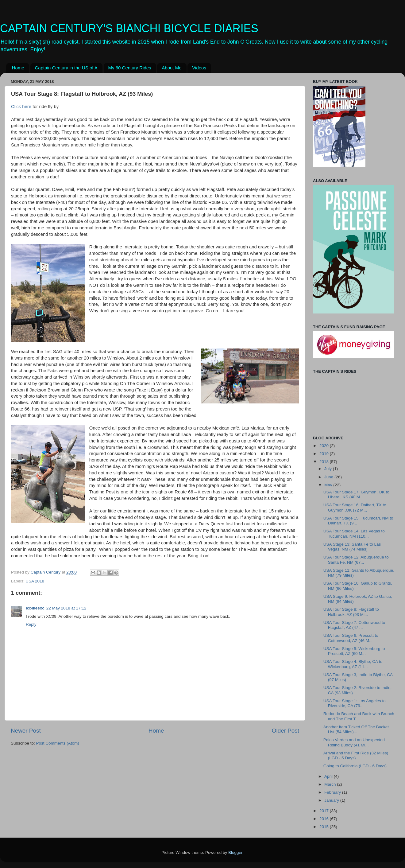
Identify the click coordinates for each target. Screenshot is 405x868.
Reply (31, 624)
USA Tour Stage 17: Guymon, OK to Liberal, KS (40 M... (356, 494)
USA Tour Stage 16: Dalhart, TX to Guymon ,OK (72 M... (355, 507)
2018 (325, 462)
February (333, 792)
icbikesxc (35, 608)
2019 (325, 454)
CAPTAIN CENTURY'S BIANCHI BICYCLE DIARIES (129, 28)
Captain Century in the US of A (66, 68)
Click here (21, 107)
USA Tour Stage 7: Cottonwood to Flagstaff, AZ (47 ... (354, 625)
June (329, 477)
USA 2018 (35, 581)
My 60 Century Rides (130, 68)
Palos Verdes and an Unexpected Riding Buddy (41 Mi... (354, 742)
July (329, 469)
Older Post (285, 731)
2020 (325, 446)
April (329, 776)
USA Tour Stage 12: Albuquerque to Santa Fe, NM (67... (356, 560)
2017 (325, 811)
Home (18, 68)
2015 (325, 827)
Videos (199, 68)
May (329, 485)
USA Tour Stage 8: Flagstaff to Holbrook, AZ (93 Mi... (351, 612)
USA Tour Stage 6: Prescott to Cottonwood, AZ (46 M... (351, 638)
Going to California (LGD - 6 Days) (355, 766)
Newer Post (26, 731)
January (332, 800)
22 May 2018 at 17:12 (66, 608)
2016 (325, 819)
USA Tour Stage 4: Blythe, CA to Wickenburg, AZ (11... (353, 664)
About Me (172, 68)
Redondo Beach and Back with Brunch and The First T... (359, 716)
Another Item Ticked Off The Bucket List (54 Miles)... (356, 729)
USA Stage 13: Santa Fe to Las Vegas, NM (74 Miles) (352, 547)
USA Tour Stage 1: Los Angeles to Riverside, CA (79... (355, 703)
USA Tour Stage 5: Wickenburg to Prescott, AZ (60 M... (354, 651)
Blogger (235, 852)
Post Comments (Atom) (58, 743)
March (331, 784)
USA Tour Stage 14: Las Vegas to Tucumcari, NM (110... (354, 533)
